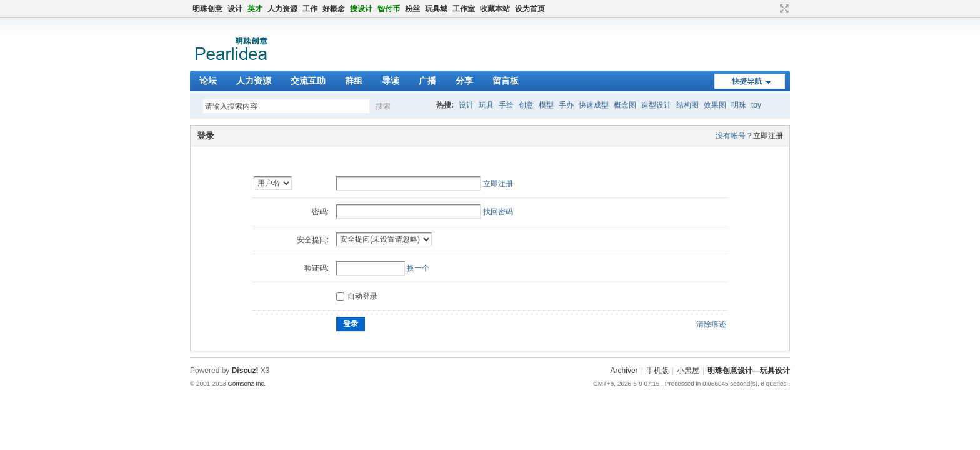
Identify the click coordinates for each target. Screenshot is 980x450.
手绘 (506, 105)
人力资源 (282, 9)
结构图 (687, 105)
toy (756, 105)
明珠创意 (207, 9)
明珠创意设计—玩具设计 (749, 371)
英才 (255, 9)
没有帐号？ (734, 136)
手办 (566, 105)
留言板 (506, 81)
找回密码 (498, 212)
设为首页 (530, 9)
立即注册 (768, 136)
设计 (235, 9)
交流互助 (308, 81)
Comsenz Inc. (247, 383)
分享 (464, 81)
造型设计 (656, 105)
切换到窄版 (783, 9)
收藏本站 (495, 9)
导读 (391, 81)
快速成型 (594, 105)
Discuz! (245, 371)
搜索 (383, 106)
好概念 (334, 9)
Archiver (624, 371)
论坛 (208, 81)
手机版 (657, 371)
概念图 (625, 105)
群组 (354, 81)
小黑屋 (688, 371)
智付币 (389, 9)
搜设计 (361, 9)
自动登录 (357, 296)
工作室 (464, 9)
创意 (526, 105)
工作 (310, 9)
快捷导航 (747, 81)
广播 (427, 81)
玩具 (486, 105)
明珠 (739, 105)
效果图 (715, 105)
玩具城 (436, 9)
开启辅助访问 (772, 9)
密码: (320, 212)
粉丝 (412, 9)
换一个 (418, 268)
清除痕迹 (711, 324)
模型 (546, 105)
